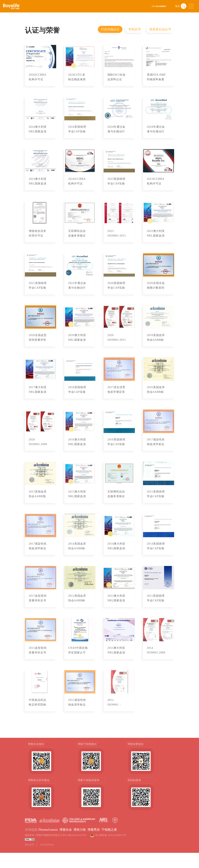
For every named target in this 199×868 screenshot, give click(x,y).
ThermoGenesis (48, 830)
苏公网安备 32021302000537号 (111, 835)
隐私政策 (30, 845)
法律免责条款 (47, 845)
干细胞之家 (109, 830)
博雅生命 (66, 830)
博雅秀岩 (94, 830)
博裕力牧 (80, 830)
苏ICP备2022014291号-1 (75, 835)
